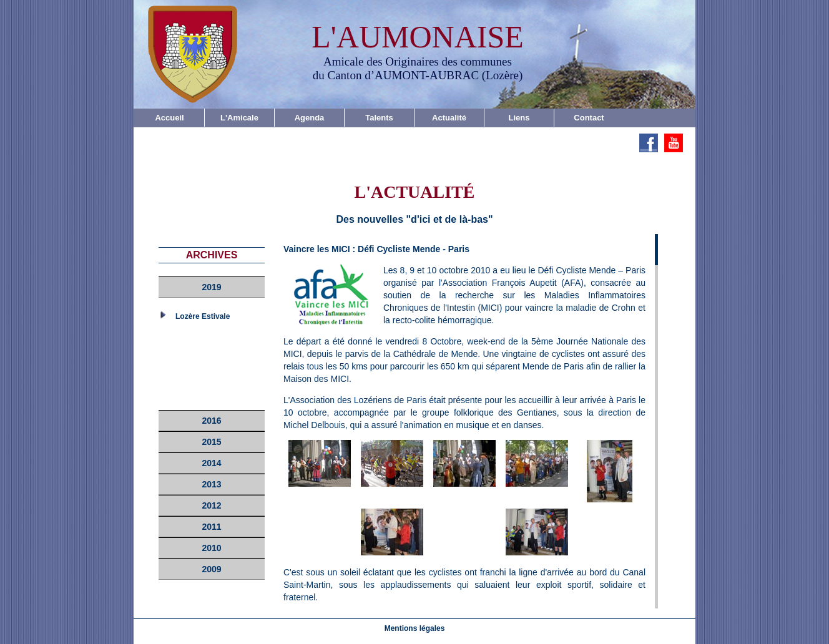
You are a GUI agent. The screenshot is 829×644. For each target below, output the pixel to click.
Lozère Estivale (203, 316)
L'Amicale (239, 118)
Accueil (169, 118)
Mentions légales (415, 628)
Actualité (449, 118)
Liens (519, 118)
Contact (589, 118)
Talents (379, 118)
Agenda (310, 118)
